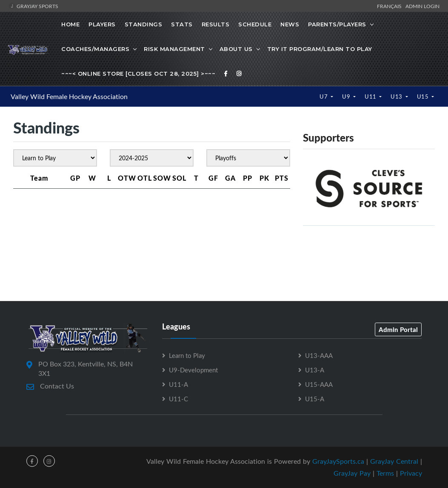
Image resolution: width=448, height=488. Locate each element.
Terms (385, 473)
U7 (324, 96)
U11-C (178, 399)
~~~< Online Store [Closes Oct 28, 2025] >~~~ (138, 74)
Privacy (411, 473)
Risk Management (174, 49)
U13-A (315, 370)
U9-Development (193, 370)
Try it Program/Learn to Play (320, 49)
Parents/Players (337, 24)
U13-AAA (319, 355)
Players (102, 24)
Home (70, 24)
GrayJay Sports (33, 6)
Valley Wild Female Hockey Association (69, 96)
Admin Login (422, 6)
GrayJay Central (394, 461)
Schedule (255, 24)
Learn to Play (187, 355)
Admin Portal (398, 329)
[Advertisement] (224, 263)
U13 (397, 96)
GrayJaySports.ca (338, 461)
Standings (144, 24)
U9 (347, 96)
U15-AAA (319, 384)
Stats (182, 24)
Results (216, 24)
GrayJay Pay (352, 473)
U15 (424, 96)
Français (391, 6)
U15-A (315, 399)
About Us (236, 49)
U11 (371, 96)
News (290, 24)
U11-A (178, 384)
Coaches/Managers (95, 49)
